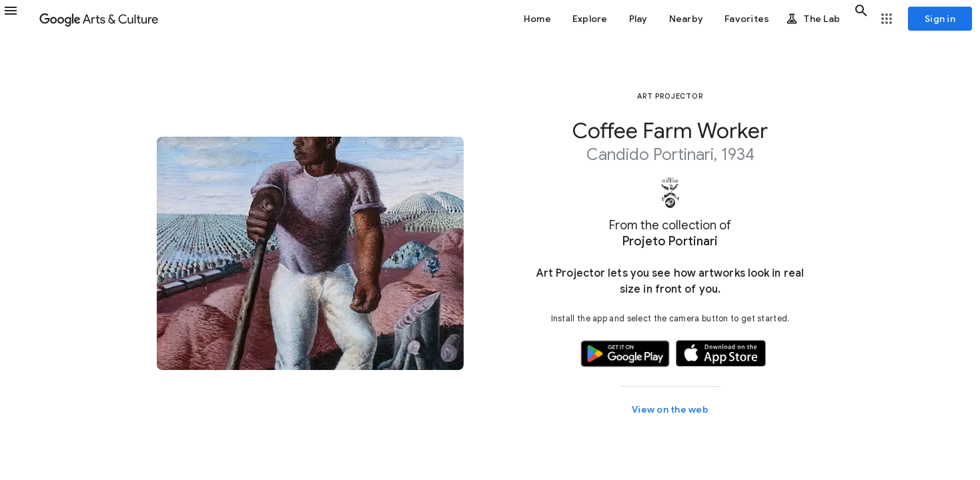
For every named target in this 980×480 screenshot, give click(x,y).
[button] (19, 19)
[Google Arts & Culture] (99, 19)
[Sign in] (940, 19)
